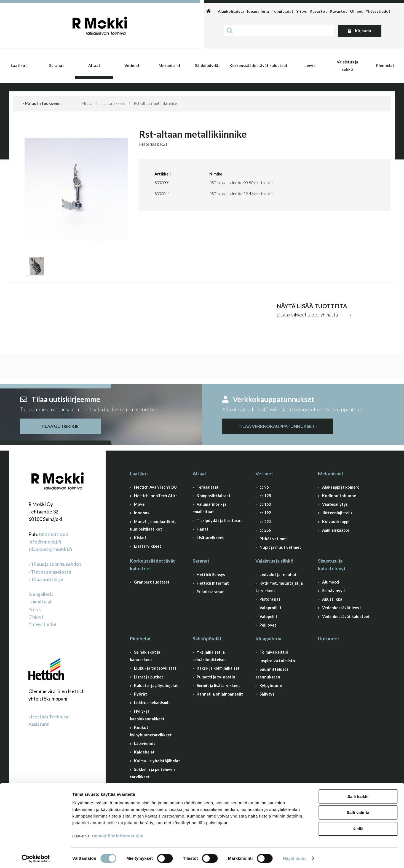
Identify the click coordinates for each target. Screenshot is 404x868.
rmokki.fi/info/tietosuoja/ (117, 834)
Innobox (142, 513)
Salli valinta (358, 811)
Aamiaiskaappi (335, 530)
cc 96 (264, 487)
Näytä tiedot (295, 857)
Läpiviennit (145, 743)
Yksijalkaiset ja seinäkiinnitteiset (209, 656)
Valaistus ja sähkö (347, 66)
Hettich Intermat (213, 583)
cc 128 (265, 496)
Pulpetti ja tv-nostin (216, 677)
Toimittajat (283, 11)
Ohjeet (356, 11)
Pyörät (141, 694)
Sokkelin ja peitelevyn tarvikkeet (152, 773)
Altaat (94, 66)
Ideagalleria (258, 11)
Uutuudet (329, 639)
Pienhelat (385, 66)
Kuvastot (318, 11)
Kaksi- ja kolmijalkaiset (218, 668)
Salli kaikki (358, 795)
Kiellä (358, 827)
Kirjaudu (359, 31)
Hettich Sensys (211, 575)
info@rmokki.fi (45, 542)
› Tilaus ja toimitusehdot (55, 564)
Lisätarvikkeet (113, 103)
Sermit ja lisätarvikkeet (218, 685)
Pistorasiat (270, 599)
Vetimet (132, 66)
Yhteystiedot (378, 11)
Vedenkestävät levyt (342, 608)
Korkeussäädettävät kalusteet (259, 66)
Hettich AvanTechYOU (155, 487)
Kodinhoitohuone (339, 496)
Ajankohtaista (231, 11)
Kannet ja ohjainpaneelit (220, 694)
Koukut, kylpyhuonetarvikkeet (151, 731)
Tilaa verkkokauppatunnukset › (278, 426)
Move (139, 504)
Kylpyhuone (271, 685)
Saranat (57, 66)
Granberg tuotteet (152, 582)
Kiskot (140, 538)
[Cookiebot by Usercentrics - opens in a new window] (36, 857)
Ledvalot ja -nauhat (278, 575)
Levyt (310, 66)
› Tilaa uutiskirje (46, 579)
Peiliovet (268, 625)
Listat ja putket (149, 677)
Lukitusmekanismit (152, 703)
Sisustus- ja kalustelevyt (332, 565)
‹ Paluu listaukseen (42, 103)
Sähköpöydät (208, 66)
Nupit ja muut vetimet (280, 547)
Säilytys (267, 694)
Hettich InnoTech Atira (156, 496)
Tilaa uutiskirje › (61, 426)
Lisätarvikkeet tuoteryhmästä (307, 315)
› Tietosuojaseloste (50, 572)
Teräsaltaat (208, 487)
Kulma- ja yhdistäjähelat (157, 761)
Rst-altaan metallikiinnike (155, 103)
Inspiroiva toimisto (277, 661)
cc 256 (265, 530)
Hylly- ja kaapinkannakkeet (147, 715)
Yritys (302, 11)
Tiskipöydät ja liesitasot (219, 520)
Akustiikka (332, 599)
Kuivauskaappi (336, 522)
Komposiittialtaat (214, 496)
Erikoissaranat (210, 592)
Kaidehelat (144, 752)
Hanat (203, 529)
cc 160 (265, 504)
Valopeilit (268, 617)
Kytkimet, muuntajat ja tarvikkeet (279, 587)
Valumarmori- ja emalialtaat (209, 508)
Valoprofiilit (271, 608)
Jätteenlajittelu (337, 513)
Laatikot (19, 66)
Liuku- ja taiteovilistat (155, 668)
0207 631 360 (53, 534)
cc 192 (265, 513)
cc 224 (265, 522)
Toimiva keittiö (274, 652)
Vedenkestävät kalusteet (346, 617)
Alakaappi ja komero (341, 487)
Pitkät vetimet (273, 539)
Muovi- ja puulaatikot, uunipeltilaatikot (153, 525)
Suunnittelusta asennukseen (272, 673)
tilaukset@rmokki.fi (50, 549)
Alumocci (331, 582)
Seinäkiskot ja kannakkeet (145, 656)
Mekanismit (170, 66)
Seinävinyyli (333, 591)
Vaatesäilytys (335, 504)
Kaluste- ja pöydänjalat (156, 685)
